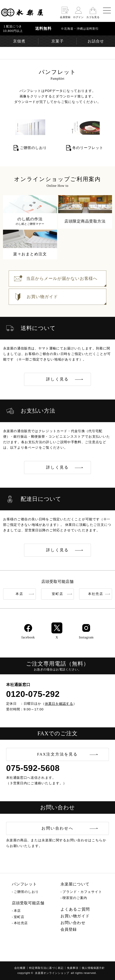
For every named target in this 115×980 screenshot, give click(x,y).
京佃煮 (19, 41)
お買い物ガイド (75, 916)
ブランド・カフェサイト (82, 892)
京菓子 (57, 41)
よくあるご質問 (75, 909)
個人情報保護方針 (93, 968)
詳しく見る (57, 379)
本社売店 (96, 594)
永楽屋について (75, 884)
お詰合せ (96, 41)
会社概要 (20, 968)
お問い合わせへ (57, 828)
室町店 (57, 594)
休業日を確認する (59, 704)
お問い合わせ (73, 923)
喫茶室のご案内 (75, 898)
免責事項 (73, 968)
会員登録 (69, 929)
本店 (19, 594)
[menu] (107, 10)
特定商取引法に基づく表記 (46, 968)
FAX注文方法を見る (57, 754)
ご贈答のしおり (26, 892)
